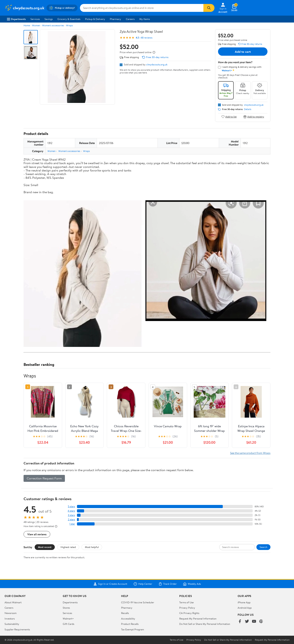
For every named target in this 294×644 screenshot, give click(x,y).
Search (263, 547)
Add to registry (254, 117)
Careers (130, 19)
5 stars (71, 506)
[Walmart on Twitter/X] (247, 622)
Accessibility (128, 619)
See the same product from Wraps (250, 453)
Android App (245, 608)
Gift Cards (68, 624)
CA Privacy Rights (189, 613)
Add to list (229, 117)
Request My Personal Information (198, 619)
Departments (16, 19)
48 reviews (146, 38)
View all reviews (37, 534)
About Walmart (13, 602)
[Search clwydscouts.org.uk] (142, 8)
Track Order (168, 584)
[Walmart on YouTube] (254, 622)
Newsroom (11, 613)
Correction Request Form (44, 478)
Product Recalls (130, 624)
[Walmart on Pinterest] (261, 622)
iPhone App (244, 602)
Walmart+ (68, 619)
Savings (49, 19)
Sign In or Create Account (110, 584)
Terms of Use (186, 602)
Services (35, 19)
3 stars (71, 515)
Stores (66, 608)
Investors (10, 619)
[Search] (209, 8)
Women (36, 25)
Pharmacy (115, 19)
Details (248, 109)
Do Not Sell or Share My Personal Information (205, 624)
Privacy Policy (187, 608)
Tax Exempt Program (133, 629)
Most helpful (92, 547)
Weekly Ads (192, 584)
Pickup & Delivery (95, 19)
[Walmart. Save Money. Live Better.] (24, 8)
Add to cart (243, 52)
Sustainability (12, 624)
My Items (145, 19)
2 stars (71, 519)
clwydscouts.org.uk (157, 64)
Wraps (69, 25)
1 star (72, 524)
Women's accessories (53, 25)
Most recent (45, 547)
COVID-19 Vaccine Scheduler (138, 602)
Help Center (143, 584)
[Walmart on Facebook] (240, 622)
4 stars (71, 511)
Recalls (125, 613)
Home (27, 25)
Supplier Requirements (17, 629)
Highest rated (68, 547)
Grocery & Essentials (69, 19)
